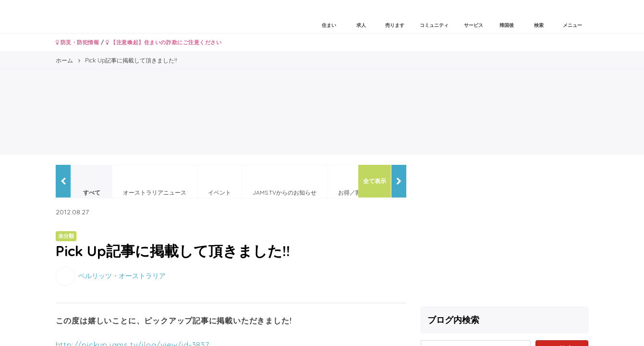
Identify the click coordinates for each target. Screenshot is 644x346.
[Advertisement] (505, 232)
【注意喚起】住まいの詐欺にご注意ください (164, 42)
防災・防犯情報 (78, 42)
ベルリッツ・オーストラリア (122, 275)
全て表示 (375, 181)
